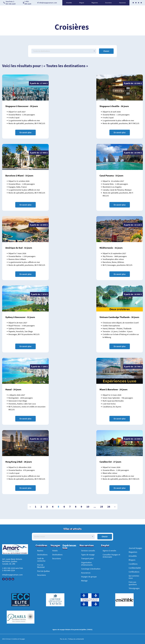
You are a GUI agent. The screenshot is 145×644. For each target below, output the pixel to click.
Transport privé (87, 558)
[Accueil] (15, 549)
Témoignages (134, 588)
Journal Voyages (135, 548)
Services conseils (88, 551)
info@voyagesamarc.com (12, 575)
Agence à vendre (109, 551)
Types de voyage (88, 555)
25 (102, 507)
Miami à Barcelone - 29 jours (113, 389)
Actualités (69, 3)
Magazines (95, 3)
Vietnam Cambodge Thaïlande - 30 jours (119, 317)
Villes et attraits (72, 529)
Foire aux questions (133, 583)
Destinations (42, 555)
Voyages (55, 545)
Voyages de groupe (89, 577)
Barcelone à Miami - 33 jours (19, 176)
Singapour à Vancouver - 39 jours (22, 106)
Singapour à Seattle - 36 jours (114, 106)
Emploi (105, 545)
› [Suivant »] (115, 507)
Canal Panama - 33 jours (111, 176)
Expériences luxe (69, 547)
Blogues (82, 3)
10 (88, 507)
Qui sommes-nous (134, 577)
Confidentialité (135, 568)
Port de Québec (44, 571)
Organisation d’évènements (87, 564)
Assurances (122, 3)
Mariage (84, 581)
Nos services (87, 545)
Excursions (108, 3)
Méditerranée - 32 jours (111, 248)
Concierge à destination (91, 569)
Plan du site (63, 639)
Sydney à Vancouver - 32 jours (20, 317)
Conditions (133, 564)
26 (109, 507)
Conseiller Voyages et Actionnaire (111, 556)
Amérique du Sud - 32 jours (19, 248)
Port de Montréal (41, 566)
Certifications (134, 572)
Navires (40, 551)
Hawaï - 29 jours (13, 389)
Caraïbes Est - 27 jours (110, 462)
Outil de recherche (41, 560)
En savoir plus (25, 132)
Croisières (41, 545)
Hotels (55, 551)
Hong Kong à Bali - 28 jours (19, 462)
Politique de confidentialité (76, 639)
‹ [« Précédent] (30, 507)
